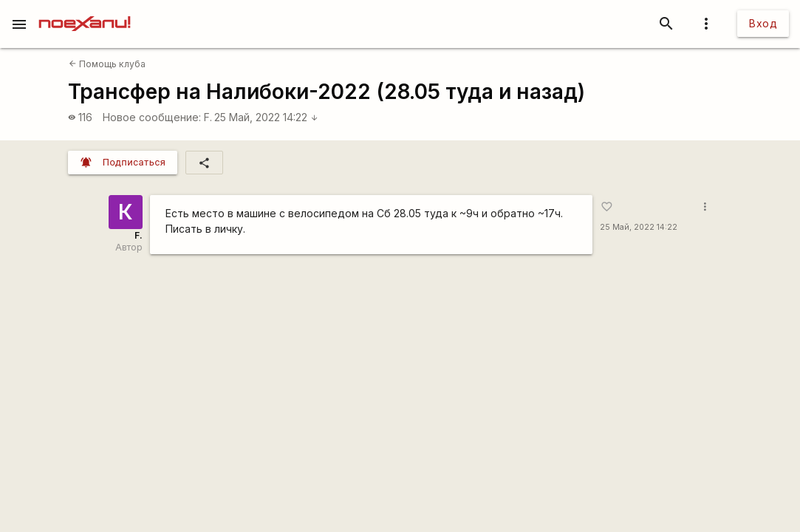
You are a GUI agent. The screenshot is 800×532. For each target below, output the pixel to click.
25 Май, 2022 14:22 (266, 117)
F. (208, 117)
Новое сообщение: (152, 117)
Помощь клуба (107, 64)
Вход (763, 23)
